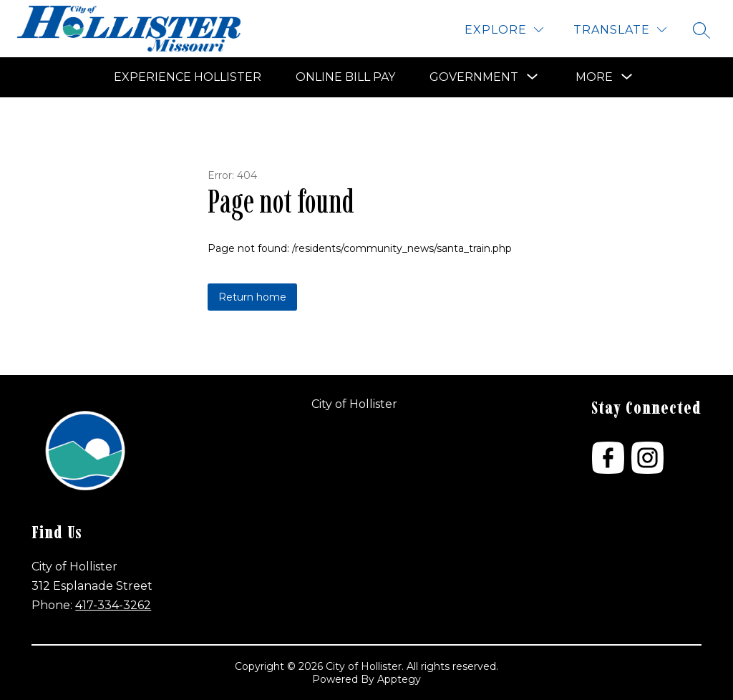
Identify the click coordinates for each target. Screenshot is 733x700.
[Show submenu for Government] (474, 77)
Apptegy (399, 679)
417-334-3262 (113, 605)
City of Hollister (354, 404)
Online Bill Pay (345, 77)
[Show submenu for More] (594, 77)
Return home (252, 297)
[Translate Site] (620, 30)
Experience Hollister (188, 77)
